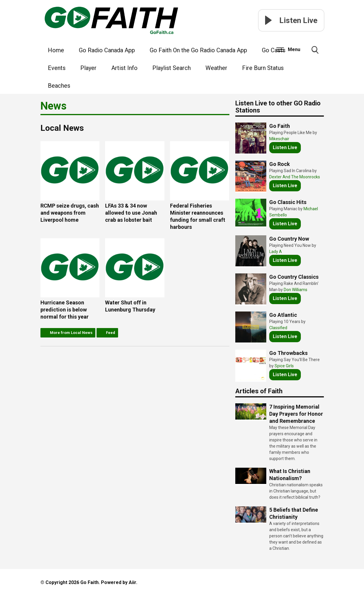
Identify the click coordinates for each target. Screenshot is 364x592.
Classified (278, 328)
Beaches (59, 86)
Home (56, 50)
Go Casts (274, 50)
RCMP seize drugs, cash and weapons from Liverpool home (70, 182)
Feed (111, 333)
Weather (216, 68)
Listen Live (285, 147)
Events (57, 68)
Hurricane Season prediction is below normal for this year (70, 279)
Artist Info (124, 68)
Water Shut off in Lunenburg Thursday (135, 276)
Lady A (276, 252)
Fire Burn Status (263, 68)
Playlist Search (172, 68)
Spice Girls (284, 366)
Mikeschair (279, 139)
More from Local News (71, 333)
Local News (62, 128)
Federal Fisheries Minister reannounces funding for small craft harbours (200, 186)
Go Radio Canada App (107, 50)
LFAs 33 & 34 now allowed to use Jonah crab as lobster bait (135, 182)
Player (88, 68)
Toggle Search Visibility (315, 52)
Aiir (132, 582)
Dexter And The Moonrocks (295, 177)
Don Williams (296, 290)
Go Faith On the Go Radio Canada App (198, 50)
